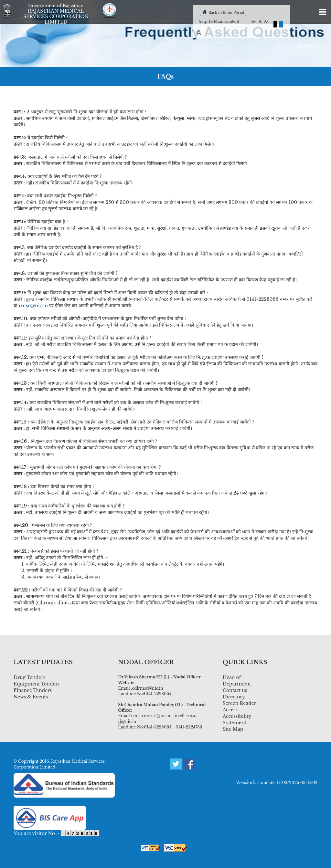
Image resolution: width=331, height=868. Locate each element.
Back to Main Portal (223, 12)
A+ (254, 21)
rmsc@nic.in (33, 306)
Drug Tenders (29, 677)
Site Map (233, 729)
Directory (234, 697)
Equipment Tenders (37, 684)
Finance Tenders (33, 690)
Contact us (235, 690)
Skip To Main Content (219, 21)
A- (266, 21)
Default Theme (281, 24)
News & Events (31, 697)
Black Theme (275, 24)
